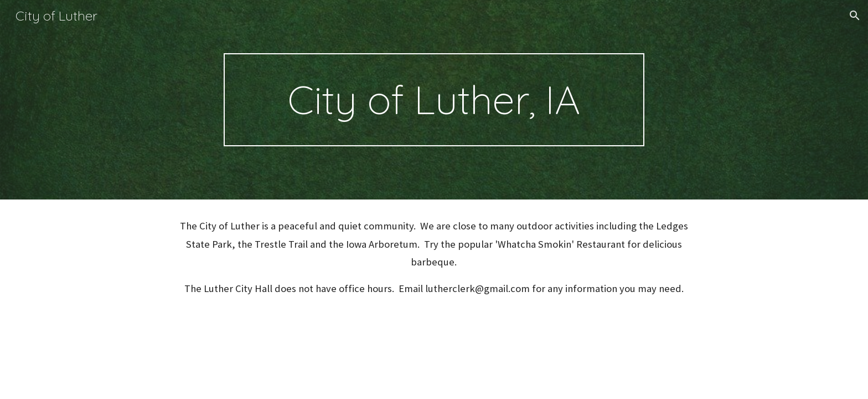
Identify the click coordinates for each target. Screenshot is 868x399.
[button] (855, 16)
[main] (434, 100)
